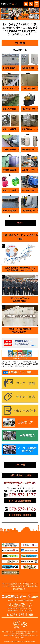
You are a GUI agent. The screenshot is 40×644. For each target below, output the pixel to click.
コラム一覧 (20, 465)
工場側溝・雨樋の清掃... (10, 150)
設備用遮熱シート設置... (29, 130)
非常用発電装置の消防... (10, 69)
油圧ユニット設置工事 (10, 191)
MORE (20, 223)
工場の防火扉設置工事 (29, 89)
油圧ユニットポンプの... (29, 110)
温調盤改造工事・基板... (29, 69)
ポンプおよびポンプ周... (29, 191)
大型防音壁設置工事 (10, 171)
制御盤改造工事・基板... (29, 150)
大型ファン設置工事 (10, 130)
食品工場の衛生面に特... (10, 110)
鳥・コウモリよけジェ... (10, 89)
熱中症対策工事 (29, 211)
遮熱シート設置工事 (10, 212)
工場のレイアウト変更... (29, 171)
